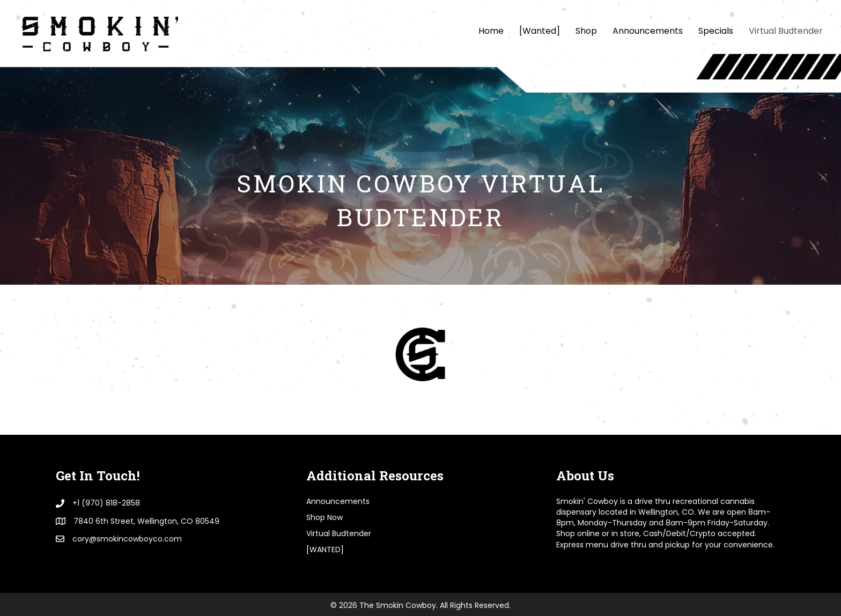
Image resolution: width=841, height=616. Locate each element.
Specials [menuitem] (716, 31)
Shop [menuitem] (586, 31)
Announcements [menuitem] (648, 31)
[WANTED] (325, 550)
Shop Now (324, 517)
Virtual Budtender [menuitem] (786, 31)
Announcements (338, 501)
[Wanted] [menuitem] (540, 31)
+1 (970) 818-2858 (106, 503)
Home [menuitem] (491, 31)
